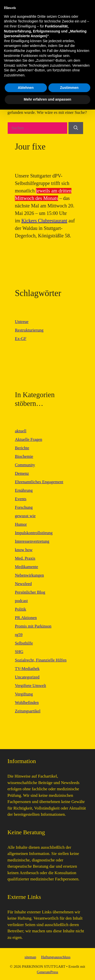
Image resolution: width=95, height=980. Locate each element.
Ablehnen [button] (26, 958)
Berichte (22, 448)
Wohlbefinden (27, 703)
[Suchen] (76, 128)
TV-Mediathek (27, 669)
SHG (19, 652)
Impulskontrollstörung (34, 533)
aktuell (21, 431)
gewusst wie (25, 516)
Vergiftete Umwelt (31, 686)
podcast (21, 601)
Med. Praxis (25, 558)
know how (24, 550)
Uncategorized (27, 677)
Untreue (22, 322)
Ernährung (24, 490)
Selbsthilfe (24, 643)
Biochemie (24, 456)
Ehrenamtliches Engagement (39, 482)
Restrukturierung (29, 330)
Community (25, 465)
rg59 (19, 635)
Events (21, 499)
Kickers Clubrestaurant (44, 221)
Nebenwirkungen (29, 575)
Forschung (24, 507)
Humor (21, 524)
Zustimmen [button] (69, 958)
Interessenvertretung (32, 541)
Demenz (22, 473)
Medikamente (26, 567)
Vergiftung (24, 694)
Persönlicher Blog (30, 592)
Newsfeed (23, 584)
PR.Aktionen (26, 618)
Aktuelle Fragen (29, 439)
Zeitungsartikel (28, 711)
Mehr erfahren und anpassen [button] (47, 970)
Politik (20, 609)
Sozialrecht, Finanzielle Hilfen (41, 660)
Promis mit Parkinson (33, 626)
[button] (83, 42)
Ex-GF (21, 339)
